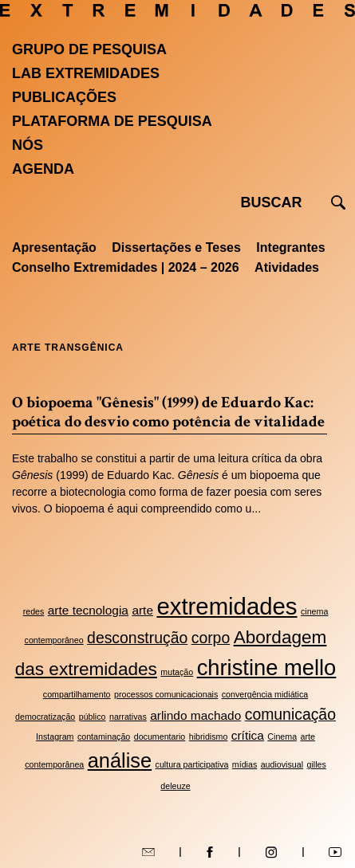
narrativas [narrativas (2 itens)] (128, 717)
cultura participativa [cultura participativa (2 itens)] (192, 764)
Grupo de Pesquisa (89, 49)
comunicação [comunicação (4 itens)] (290, 714)
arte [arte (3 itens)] (142, 610)
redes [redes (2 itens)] (34, 611)
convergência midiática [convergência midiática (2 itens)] (265, 694)
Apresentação (54, 247)
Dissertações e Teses (176, 247)
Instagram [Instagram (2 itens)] (55, 736)
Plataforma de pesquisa (112, 121)
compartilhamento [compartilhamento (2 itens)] (77, 694)
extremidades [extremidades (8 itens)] (227, 606)
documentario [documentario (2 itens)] (160, 736)
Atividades (287, 267)
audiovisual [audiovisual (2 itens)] (282, 764)
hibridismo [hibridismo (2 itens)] (209, 736)
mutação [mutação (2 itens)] (177, 672)
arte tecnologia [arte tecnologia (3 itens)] (88, 610)
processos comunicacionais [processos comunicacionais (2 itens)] (166, 694)
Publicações (64, 97)
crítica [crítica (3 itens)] (248, 735)
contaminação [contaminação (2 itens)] (104, 736)
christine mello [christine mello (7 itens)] (267, 668)
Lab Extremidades (86, 73)
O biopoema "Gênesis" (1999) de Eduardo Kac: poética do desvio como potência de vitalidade (168, 412)
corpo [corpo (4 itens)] (211, 638)
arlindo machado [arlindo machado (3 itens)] (195, 715)
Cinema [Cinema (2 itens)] (282, 736)
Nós (28, 145)
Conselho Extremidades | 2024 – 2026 (126, 267)
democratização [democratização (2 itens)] (45, 717)
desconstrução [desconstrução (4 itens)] (137, 638)
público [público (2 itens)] (93, 717)
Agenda (43, 169)
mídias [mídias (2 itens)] (245, 764)
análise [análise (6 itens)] (120, 760)
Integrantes (290, 247)
